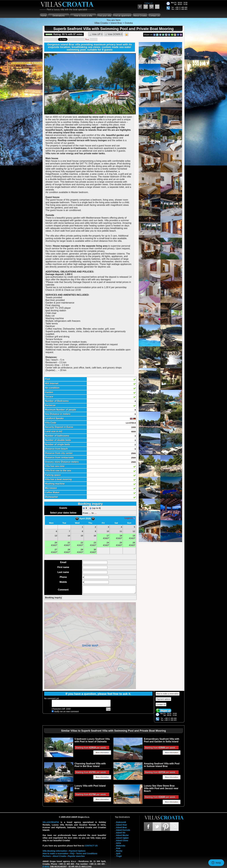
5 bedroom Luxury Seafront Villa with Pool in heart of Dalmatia (92, 740)
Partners (47, 856)
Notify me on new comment (65, 711)
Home (44, 16)
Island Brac (121, 827)
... (90, 513)
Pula (118, 848)
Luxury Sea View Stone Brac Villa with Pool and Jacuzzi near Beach (161, 788)
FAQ (72, 854)
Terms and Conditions (87, 854)
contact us (91, 846)
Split (118, 854)
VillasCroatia (51, 822)
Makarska (121, 846)
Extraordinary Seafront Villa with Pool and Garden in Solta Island (162, 740)
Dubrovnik (121, 822)
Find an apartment (122, 16)
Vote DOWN (114, 34)
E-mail (46, 867)
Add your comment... (81, 703)
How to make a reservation (168, 694)
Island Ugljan (122, 838)
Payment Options (77, 851)
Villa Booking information (55, 851)
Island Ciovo (122, 840)
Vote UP (96, 34)
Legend (130, 518)
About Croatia (140, 16)
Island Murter (122, 835)
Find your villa (104, 16)
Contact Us (154, 16)
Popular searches (76, 856)
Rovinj (119, 851)
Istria (118, 843)
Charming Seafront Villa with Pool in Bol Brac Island (90, 765)
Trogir (119, 856)
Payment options (163, 699)
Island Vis (121, 833)
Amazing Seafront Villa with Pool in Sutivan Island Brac (162, 765)
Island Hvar (121, 825)
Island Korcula (123, 830)
